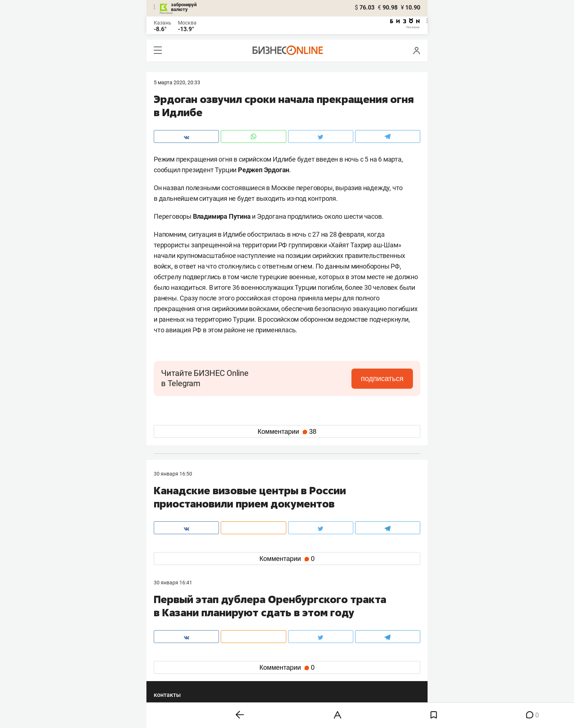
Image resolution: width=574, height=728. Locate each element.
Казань (163, 23)
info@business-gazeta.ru (182, 628)
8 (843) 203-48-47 (263, 620)
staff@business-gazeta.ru (361, 620)
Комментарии (287, 432)
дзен (299, 666)
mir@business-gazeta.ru (271, 628)
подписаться (382, 378)
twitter (300, 654)
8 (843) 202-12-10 (174, 620)
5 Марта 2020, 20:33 (177, 82)
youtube (169, 677)
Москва (187, 23)
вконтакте (173, 654)
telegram (170, 666)
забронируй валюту (184, 7)
